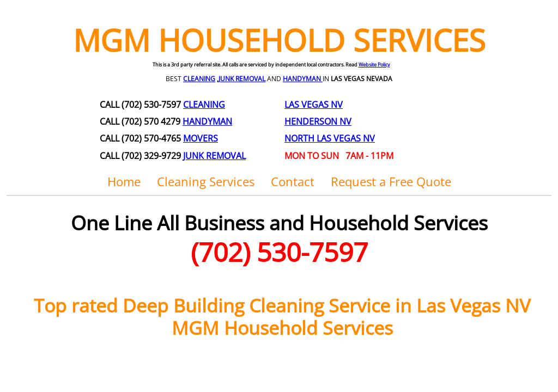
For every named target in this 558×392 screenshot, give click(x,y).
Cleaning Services (206, 181)
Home (124, 181)
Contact (293, 181)
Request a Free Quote (391, 181)
